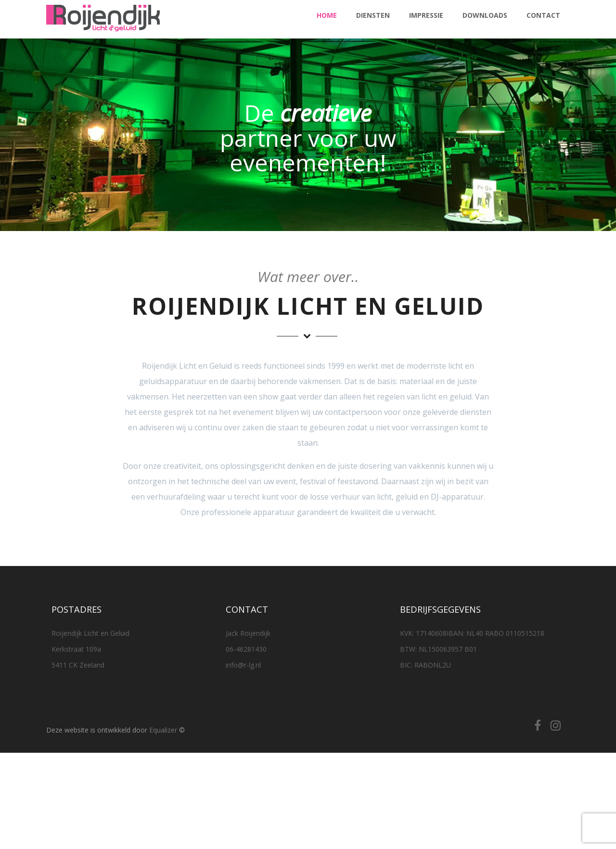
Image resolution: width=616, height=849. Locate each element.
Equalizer (163, 730)
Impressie (426, 15)
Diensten (373, 15)
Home (327, 15)
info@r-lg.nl (243, 665)
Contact (543, 15)
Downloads (485, 15)
